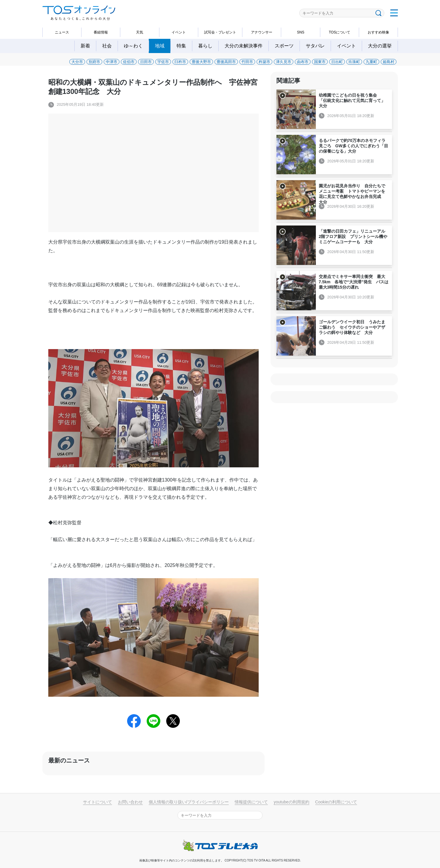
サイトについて (97, 802)
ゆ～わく (133, 46)
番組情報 (101, 32)
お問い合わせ (130, 802)
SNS (301, 32)
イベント (179, 32)
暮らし (205, 46)
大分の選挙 (380, 46)
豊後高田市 (226, 62)
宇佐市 (163, 62)
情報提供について (251, 802)
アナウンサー (262, 32)
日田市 (146, 62)
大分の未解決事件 (244, 46)
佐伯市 (129, 62)
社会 (107, 46)
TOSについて (340, 32)
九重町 (371, 62)
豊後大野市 (201, 62)
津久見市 (284, 62)
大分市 (77, 62)
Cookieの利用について (336, 802)
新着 (85, 46)
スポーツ (284, 46)
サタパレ (315, 46)
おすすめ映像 (378, 32)
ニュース (62, 32)
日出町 (337, 62)
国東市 (320, 62)
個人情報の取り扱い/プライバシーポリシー (189, 802)
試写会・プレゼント (220, 32)
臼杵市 (180, 62)
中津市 (112, 62)
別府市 (94, 62)
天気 (140, 32)
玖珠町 (354, 62)
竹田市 (247, 62)
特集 (181, 46)
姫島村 (389, 62)
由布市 (303, 62)
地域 (160, 46)
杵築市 (264, 62)
